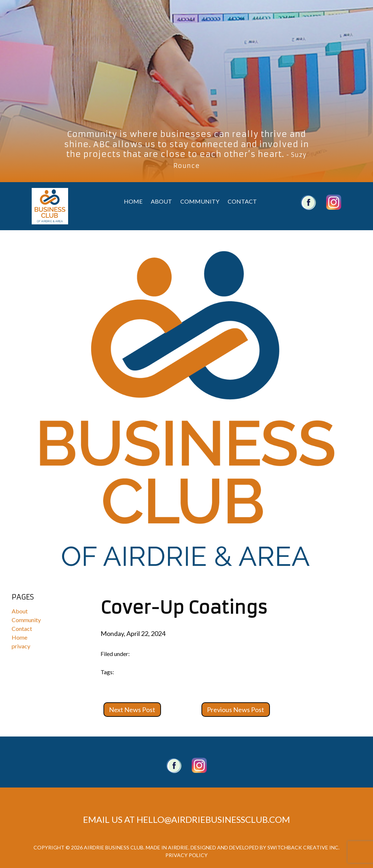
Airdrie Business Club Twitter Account (334, 202)
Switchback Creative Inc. (303, 847)
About (161, 201)
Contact (242, 201)
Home (133, 201)
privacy (21, 646)
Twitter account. (199, 765)
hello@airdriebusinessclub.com (213, 819)
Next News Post (132, 710)
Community (200, 201)
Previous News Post (235, 710)
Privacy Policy (186, 855)
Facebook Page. (174, 765)
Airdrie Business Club (50, 206)
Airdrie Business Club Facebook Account (309, 202)
